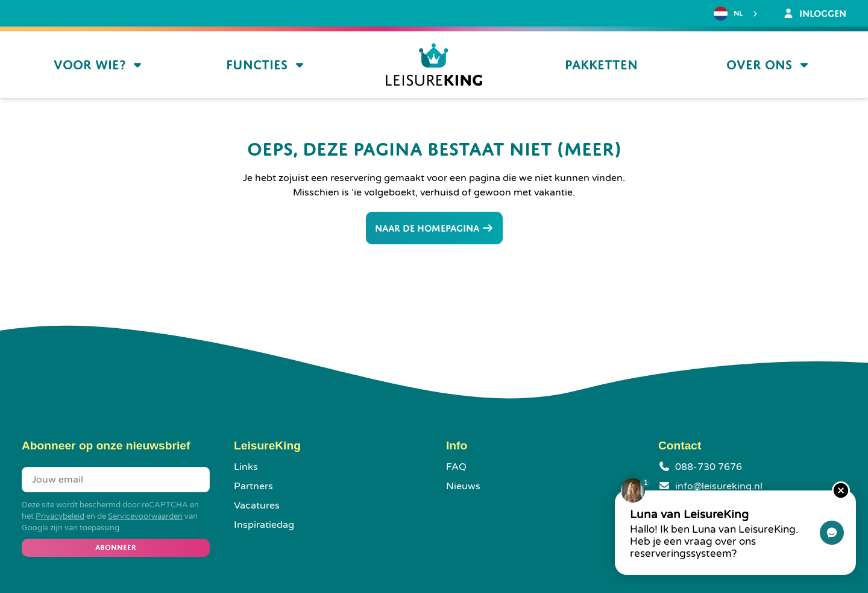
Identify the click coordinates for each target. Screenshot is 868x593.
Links (246, 467)
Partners (253, 486)
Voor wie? (99, 65)
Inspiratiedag (264, 525)
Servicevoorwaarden (145, 516)
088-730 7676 (709, 467)
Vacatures (257, 506)
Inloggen (814, 13)
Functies (266, 65)
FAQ (456, 467)
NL (728, 14)
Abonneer (116, 547)
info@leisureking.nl (719, 486)
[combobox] (737, 14)
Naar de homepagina (434, 228)
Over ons (769, 65)
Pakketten (601, 65)
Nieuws (463, 486)
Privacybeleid (60, 516)
